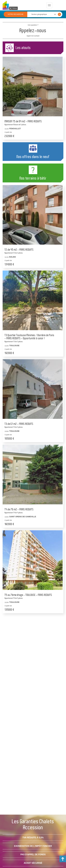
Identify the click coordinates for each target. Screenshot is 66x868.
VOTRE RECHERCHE (16, 14)
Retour (15, 8)
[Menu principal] (49, 5)
